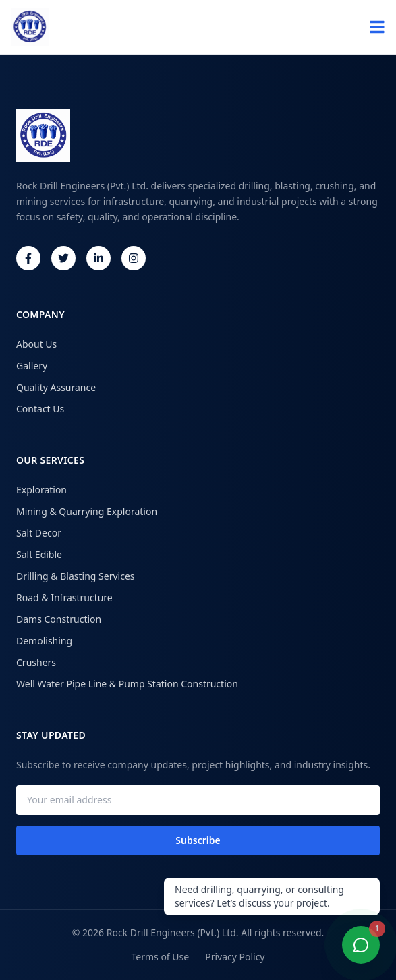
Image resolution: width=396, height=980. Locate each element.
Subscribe (198, 840)
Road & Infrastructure (64, 598)
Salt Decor (39, 533)
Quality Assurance (56, 387)
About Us (36, 344)
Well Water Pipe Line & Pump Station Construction (127, 684)
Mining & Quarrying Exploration (87, 511)
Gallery (32, 366)
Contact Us (40, 409)
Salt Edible (39, 554)
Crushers (36, 662)
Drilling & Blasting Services (76, 576)
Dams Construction (59, 619)
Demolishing (44, 641)
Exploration (41, 490)
